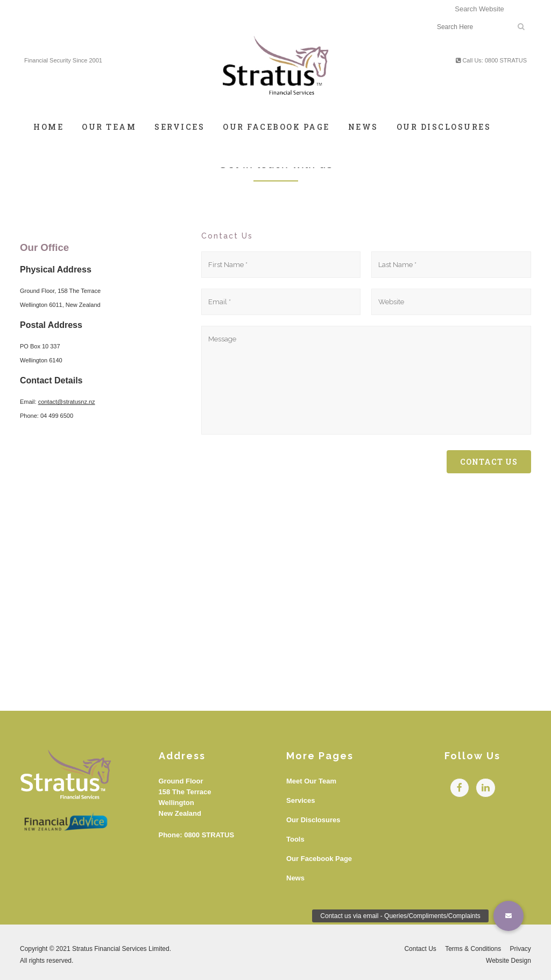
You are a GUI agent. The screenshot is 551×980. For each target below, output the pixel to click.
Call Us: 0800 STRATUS (491, 60)
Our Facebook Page (319, 859)
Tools (295, 839)
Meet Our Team (311, 781)
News (295, 878)
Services (301, 800)
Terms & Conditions (473, 949)
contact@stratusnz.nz (67, 402)
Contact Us (420, 949)
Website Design (508, 961)
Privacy (521, 949)
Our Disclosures (313, 820)
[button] (508, 916)
